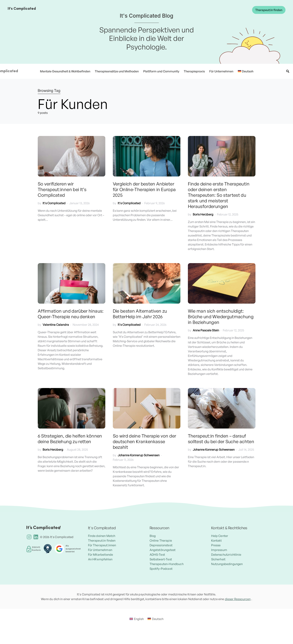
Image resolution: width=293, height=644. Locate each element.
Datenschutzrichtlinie (226, 555)
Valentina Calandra (56, 325)
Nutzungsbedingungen (227, 564)
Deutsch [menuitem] (173, 626)
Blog (153, 536)
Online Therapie (161, 540)
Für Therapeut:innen (102, 545)
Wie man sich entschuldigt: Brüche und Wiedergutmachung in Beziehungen (221, 317)
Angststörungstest (163, 550)
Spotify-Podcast (161, 569)
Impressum (219, 550)
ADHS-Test (157, 555)
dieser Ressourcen (238, 599)
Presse (216, 545)
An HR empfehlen (100, 559)
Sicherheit (218, 559)
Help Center (220, 536)
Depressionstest (161, 545)
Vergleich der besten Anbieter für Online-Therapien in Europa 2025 (144, 189)
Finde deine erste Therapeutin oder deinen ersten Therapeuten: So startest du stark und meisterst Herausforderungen (219, 195)
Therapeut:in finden (269, 10)
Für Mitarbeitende (101, 555)
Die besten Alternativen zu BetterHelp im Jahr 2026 (140, 314)
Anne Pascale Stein (206, 330)
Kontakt (217, 540)
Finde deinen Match (102, 536)
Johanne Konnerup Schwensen (139, 455)
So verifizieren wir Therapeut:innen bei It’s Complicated (62, 189)
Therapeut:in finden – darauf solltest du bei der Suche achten (221, 439)
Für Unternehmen (100, 550)
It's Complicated (22, 9)
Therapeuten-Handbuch (167, 564)
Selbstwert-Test (161, 559)
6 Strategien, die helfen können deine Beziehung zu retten (70, 439)
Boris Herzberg (203, 214)
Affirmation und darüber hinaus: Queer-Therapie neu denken (71, 314)
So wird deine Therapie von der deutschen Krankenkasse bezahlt (145, 441)
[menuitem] (244, 71)
